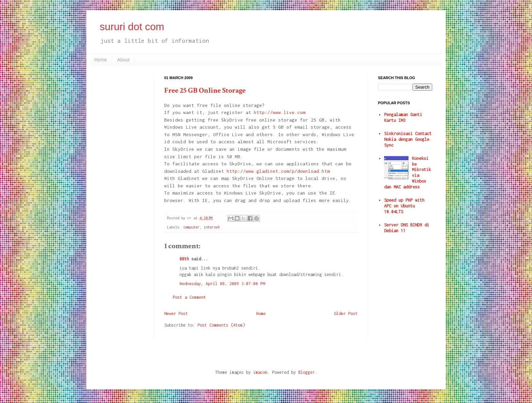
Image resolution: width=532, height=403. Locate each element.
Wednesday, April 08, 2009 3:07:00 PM (222, 284)
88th (184, 259)
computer (191, 227)
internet (212, 227)
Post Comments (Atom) (221, 325)
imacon (260, 372)
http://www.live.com (280, 112)
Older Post (346, 314)
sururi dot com (132, 27)
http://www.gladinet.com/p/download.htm (278, 171)
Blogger (307, 372)
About (123, 60)
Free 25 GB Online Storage (205, 90)
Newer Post (176, 314)
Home (101, 60)
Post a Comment (189, 297)
